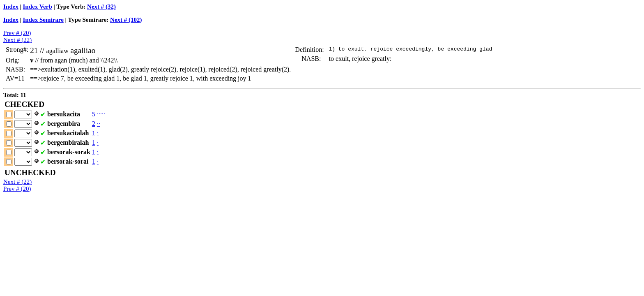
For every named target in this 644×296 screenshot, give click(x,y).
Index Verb (38, 7)
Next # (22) (17, 40)
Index (11, 7)
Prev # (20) (17, 33)
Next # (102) (126, 20)
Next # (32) (101, 7)
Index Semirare (43, 20)
